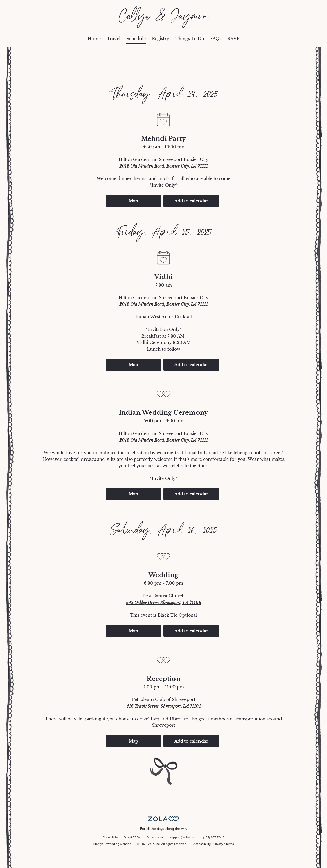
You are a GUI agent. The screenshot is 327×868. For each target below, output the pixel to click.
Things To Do (190, 39)
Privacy (218, 844)
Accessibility (202, 844)
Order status (155, 838)
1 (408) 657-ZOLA (213, 838)
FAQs (216, 39)
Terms (230, 844)
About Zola (110, 838)
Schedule (136, 39)
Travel (114, 39)
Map (133, 201)
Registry (160, 39)
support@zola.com (183, 838)
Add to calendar (191, 201)
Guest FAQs (132, 838)
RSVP (233, 39)
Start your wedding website (112, 844)
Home (94, 39)
